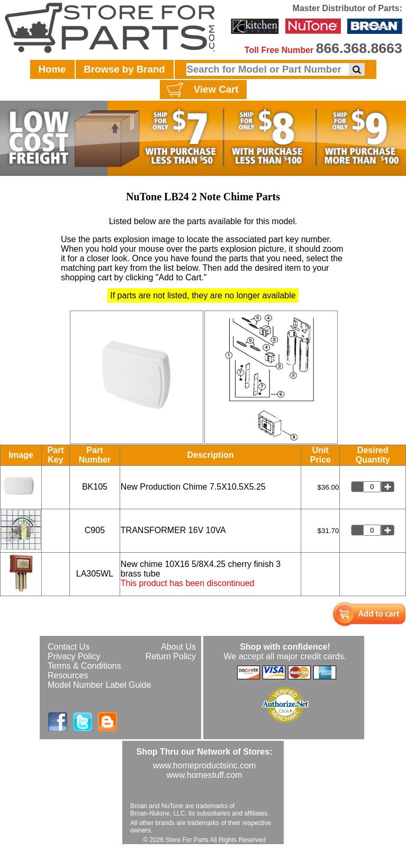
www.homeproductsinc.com (205, 765)
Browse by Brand (124, 69)
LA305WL (95, 574)
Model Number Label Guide (100, 685)
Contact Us (69, 647)
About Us (178, 647)
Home (52, 69)
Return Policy (171, 656)
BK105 (95, 487)
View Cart (201, 90)
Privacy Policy (74, 656)
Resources (68, 675)
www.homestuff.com (205, 775)
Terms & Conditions (84, 666)
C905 (95, 530)
